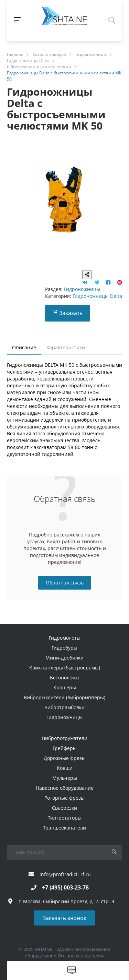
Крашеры (65, 687)
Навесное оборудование (65, 788)
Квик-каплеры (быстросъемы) (65, 668)
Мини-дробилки (64, 658)
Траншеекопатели (64, 828)
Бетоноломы (65, 677)
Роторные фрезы (64, 798)
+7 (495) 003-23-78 (65, 887)
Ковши (65, 768)
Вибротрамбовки (64, 707)
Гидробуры (64, 648)
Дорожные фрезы (65, 758)
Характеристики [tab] (66, 347)
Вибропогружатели (65, 738)
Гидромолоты (65, 638)
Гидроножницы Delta (97, 296)
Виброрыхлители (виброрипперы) (64, 697)
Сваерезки (64, 808)
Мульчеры (65, 778)
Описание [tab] (24, 347)
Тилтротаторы (65, 818)
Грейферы (65, 748)
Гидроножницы (82, 289)
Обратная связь (65, 583)
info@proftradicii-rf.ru (65, 874)
